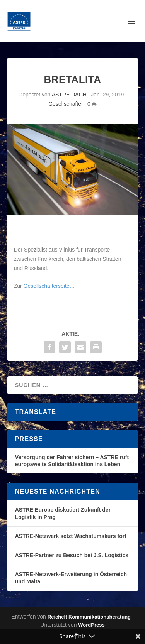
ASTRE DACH (69, 95)
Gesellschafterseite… (49, 286)
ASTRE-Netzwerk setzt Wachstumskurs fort (71, 536)
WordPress (91, 625)
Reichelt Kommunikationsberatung (89, 617)
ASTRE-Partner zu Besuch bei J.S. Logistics (72, 555)
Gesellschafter (66, 104)
